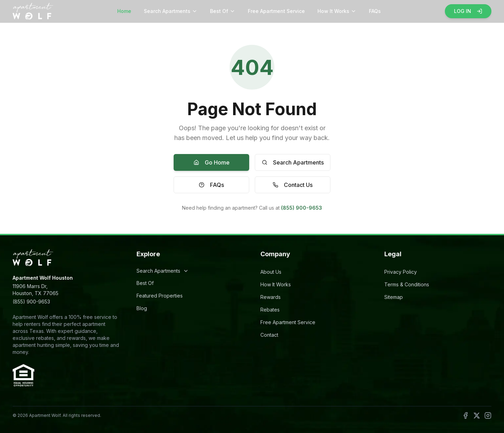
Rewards (271, 297)
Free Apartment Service (276, 11)
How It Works (337, 11)
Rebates (270, 310)
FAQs (375, 11)
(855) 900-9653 (302, 208)
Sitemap (394, 297)
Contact (269, 335)
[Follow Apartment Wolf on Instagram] (488, 415)
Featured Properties (160, 296)
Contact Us (293, 185)
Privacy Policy (401, 272)
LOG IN (468, 11)
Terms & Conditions (407, 284)
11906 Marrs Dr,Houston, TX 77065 (36, 290)
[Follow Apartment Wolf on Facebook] (465, 415)
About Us (271, 272)
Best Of (223, 11)
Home (124, 11)
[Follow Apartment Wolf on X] (477, 415)
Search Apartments (171, 11)
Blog (142, 308)
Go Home (212, 162)
